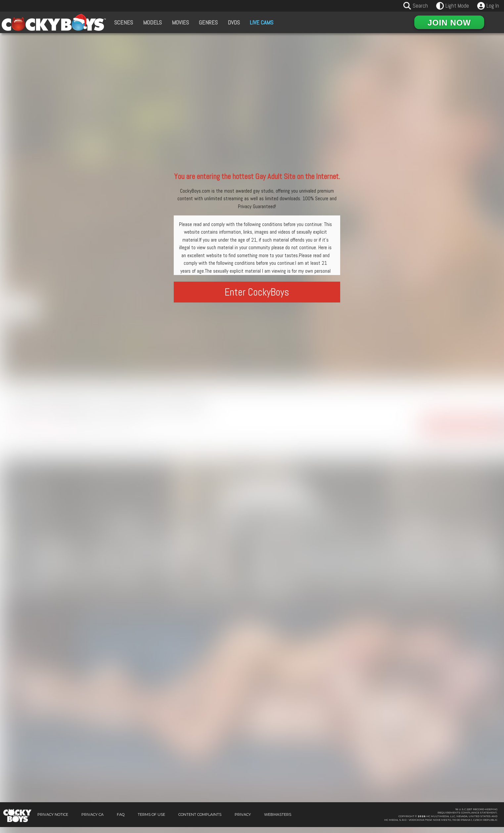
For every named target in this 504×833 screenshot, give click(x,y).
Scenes (124, 22)
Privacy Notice (53, 820)
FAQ (121, 820)
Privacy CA (92, 820)
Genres (208, 22)
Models (152, 22)
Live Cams (262, 22)
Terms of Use (151, 820)
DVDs (234, 22)
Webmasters (278, 820)
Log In (493, 6)
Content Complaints (200, 820)
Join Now (449, 23)
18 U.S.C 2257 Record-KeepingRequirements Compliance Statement (467, 817)
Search (420, 6)
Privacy (243, 820)
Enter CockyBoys (257, 292)
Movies (180, 22)
